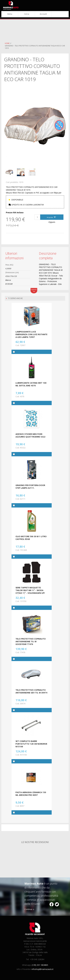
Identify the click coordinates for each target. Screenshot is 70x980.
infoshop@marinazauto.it (42, 969)
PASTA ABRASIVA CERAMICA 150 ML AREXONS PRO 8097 (31, 794)
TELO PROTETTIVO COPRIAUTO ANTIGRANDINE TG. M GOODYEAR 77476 (31, 641)
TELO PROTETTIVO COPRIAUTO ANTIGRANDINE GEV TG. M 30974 (31, 691)
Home (7, 43)
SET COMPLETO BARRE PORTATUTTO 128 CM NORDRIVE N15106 (31, 744)
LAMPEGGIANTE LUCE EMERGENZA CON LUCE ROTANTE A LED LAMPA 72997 (31, 334)
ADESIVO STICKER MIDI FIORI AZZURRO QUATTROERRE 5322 (30, 435)
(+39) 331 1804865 (40, 965)
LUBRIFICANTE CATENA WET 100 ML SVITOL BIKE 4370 (31, 384)
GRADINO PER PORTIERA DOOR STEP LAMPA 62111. (30, 486)
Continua (28, 909)
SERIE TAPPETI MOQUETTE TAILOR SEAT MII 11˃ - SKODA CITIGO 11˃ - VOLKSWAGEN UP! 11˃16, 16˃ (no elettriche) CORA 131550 (32, 593)
